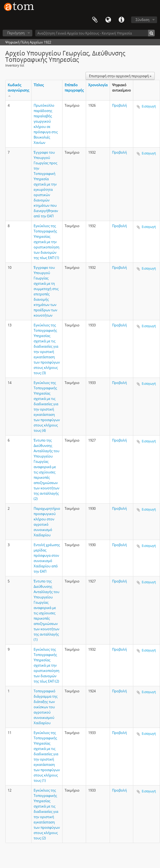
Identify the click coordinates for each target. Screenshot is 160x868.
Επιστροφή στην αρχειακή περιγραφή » (120, 76)
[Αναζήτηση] (151, 33)
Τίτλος (39, 85)
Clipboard (95, 20)
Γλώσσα (108, 20)
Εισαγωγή (149, 106)
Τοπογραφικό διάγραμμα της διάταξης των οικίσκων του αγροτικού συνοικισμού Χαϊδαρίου (46, 707)
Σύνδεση (143, 20)
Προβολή (119, 105)
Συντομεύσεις (121, 20)
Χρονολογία (98, 85)
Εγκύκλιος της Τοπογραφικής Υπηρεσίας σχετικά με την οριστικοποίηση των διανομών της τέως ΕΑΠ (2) (46, 665)
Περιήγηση (16, 33)
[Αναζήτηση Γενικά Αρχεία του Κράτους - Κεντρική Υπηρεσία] (95, 33)
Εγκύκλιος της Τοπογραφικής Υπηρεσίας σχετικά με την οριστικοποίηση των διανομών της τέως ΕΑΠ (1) (46, 242)
